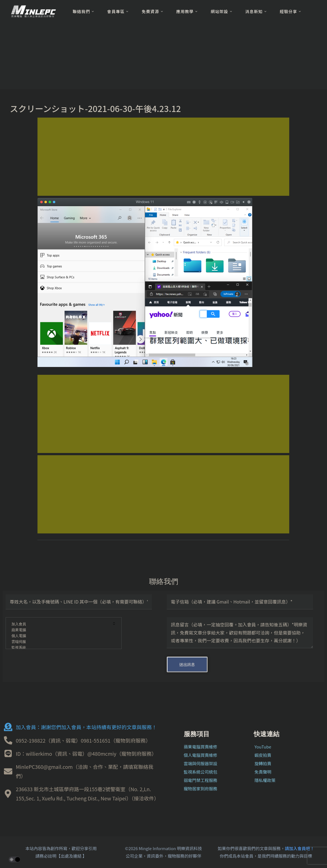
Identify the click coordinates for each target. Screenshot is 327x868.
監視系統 (60, 648)
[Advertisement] (163, 157)
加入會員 (60, 624)
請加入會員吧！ (299, 848)
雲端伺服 (60, 642)
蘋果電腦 (60, 630)
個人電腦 (60, 636)
